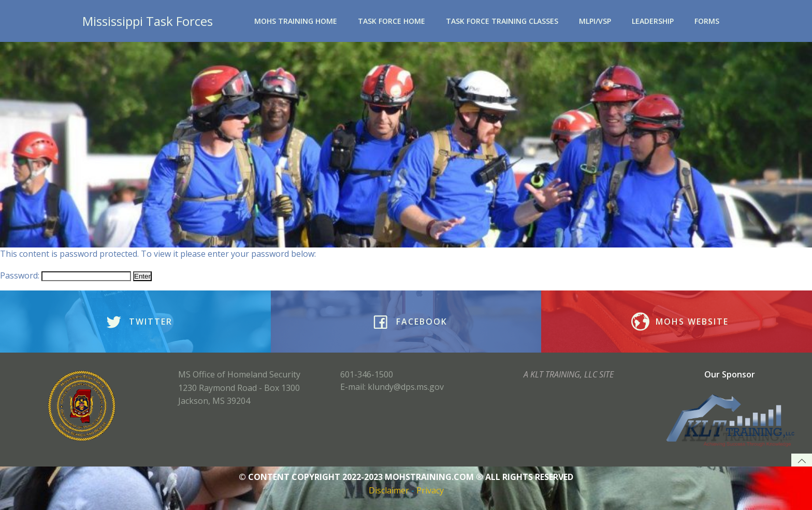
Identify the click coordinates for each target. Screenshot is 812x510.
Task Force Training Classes (502, 21)
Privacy (430, 490)
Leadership (653, 21)
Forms (707, 21)
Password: (66, 275)
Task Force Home (392, 21)
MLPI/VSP (595, 21)
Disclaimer (389, 490)
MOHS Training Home (296, 21)
